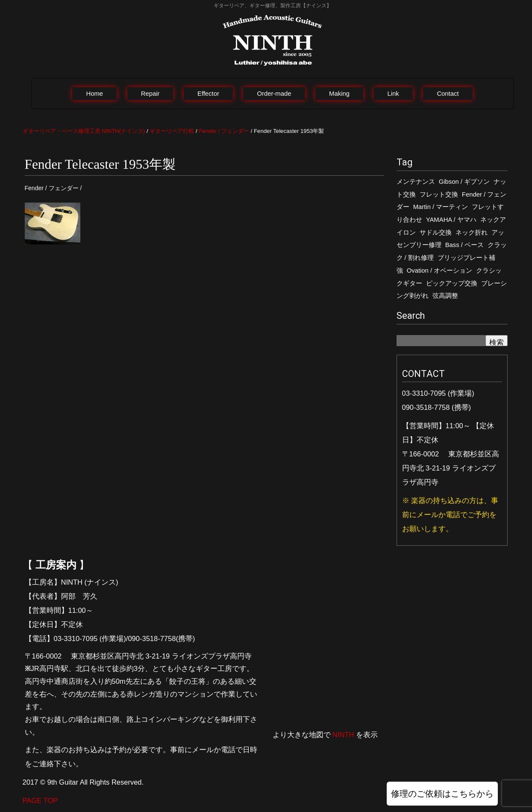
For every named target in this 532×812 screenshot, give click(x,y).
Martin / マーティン (441, 207)
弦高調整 (445, 296)
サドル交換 (436, 232)
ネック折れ (472, 232)
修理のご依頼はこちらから (442, 794)
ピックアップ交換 (452, 283)
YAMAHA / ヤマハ (451, 220)
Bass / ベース (464, 245)
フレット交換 (439, 194)
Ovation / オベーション (440, 271)
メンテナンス (416, 182)
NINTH (343, 735)
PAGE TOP (40, 800)
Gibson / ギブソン (464, 182)
